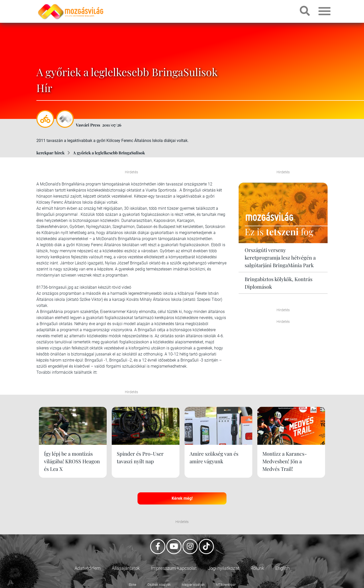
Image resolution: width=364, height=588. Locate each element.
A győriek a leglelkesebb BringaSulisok (109, 153)
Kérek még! (182, 498)
